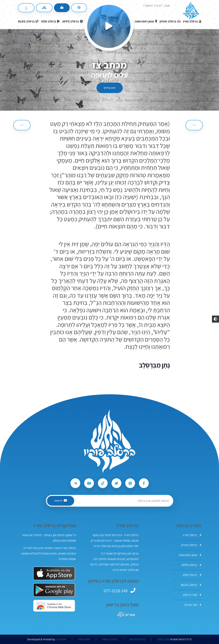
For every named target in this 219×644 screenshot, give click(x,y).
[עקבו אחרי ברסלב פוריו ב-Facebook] (144, 483)
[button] (215, 319)
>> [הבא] (22, 125)
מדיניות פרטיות (137, 639)
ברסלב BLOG (191, 585)
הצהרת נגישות (110, 639)
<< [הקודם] (194, 125)
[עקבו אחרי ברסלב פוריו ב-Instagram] (130, 483)
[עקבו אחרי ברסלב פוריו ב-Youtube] (89, 483)
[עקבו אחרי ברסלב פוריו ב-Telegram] (75, 483)
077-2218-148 (116, 591)
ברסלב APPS (191, 565)
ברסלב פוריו (192, 535)
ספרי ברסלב (192, 595)
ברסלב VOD (192, 575)
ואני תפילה (193, 605)
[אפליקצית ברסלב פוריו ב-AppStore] (54, 573)
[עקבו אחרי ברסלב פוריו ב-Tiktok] (103, 483)
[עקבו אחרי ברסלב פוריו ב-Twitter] (116, 483)
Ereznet (62, 639)
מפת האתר (84, 639)
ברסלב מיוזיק (191, 545)
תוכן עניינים (110, 88)
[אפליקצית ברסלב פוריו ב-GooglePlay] (54, 590)
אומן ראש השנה (190, 555)
